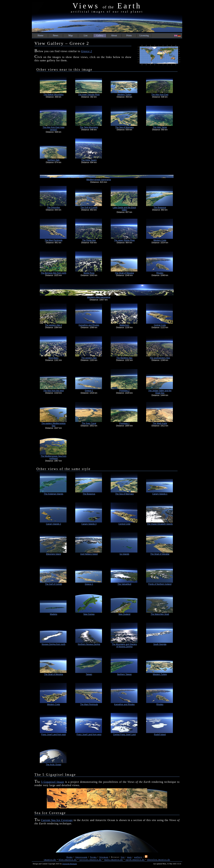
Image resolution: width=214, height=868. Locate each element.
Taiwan (89, 674)
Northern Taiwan (124, 674)
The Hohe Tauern (89, 160)
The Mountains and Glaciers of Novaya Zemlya (124, 645)
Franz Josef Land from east (53, 735)
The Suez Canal (89, 423)
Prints (129, 36)
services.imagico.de (91, 860)
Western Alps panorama (99, 297)
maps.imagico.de (114, 860)
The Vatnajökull (124, 584)
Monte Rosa (89, 273)
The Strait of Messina (124, 273)
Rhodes (160, 273)
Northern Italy (53, 160)
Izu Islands (124, 554)
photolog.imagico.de (159, 860)
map (129, 857)
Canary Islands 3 (89, 524)
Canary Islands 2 (53, 524)
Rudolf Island (160, 735)
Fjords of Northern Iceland (160, 584)
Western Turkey (124, 95)
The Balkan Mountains (53, 95)
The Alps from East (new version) (54, 128)
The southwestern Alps (160, 358)
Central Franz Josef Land (124, 735)
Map (71, 36)
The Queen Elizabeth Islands (160, 524)
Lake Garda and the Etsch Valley (124, 209)
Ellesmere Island (54, 554)
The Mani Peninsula (53, 240)
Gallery (100, 36)
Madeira (53, 614)
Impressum (81, 857)
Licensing (144, 36)
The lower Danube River (89, 95)
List (86, 36)
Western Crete (160, 240)
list (123, 857)
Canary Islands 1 (160, 494)
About (114, 36)
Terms (93, 857)
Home (40, 36)
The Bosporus (160, 208)
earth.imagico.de (135, 860)
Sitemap (104, 857)
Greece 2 (87, 51)
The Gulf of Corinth (89, 208)
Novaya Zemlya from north (53, 644)
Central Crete (160, 325)
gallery (138, 857)
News (56, 36)
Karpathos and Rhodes (89, 325)
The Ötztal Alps (89, 240)
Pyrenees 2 (124, 391)
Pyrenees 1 (124, 423)
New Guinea (89, 614)
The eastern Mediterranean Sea (54, 425)
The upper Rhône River (124, 240)
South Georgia (160, 644)
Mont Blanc (53, 358)
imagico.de (50, 860)
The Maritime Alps (124, 358)
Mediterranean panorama (99, 180)
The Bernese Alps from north (54, 273)
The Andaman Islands (53, 494)
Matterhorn (124, 325)
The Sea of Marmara (124, 127)
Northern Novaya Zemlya (89, 644)
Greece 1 (89, 391)
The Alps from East (160, 95)
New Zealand (124, 614)
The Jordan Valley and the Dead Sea (160, 392)
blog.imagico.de (68, 860)
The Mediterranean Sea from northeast (53, 457)
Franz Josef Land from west (89, 735)
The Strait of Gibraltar (160, 554)
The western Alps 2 (53, 325)
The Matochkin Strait (160, 614)
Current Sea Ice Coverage (57, 820)
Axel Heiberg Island (89, 554)
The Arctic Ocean (53, 765)
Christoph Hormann (70, 864)
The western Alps (89, 358)
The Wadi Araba (160, 423)
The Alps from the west (53, 391)
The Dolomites (53, 208)
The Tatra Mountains (89, 127)
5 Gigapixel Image (53, 782)
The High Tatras (160, 127)
